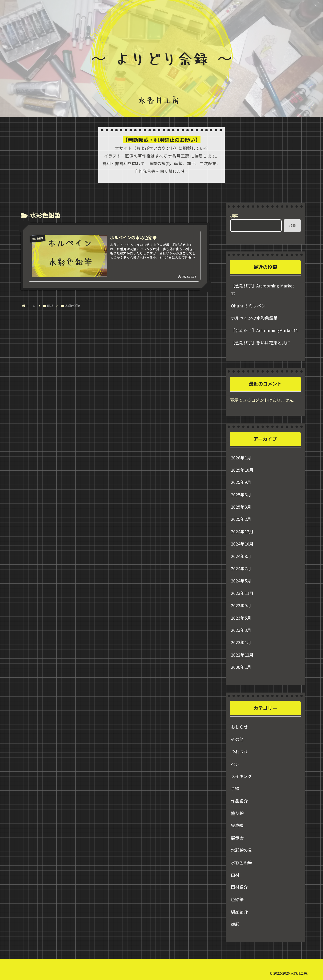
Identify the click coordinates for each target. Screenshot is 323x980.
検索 (234, 215)
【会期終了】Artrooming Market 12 (263, 289)
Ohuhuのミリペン (248, 306)
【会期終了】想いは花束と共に (261, 343)
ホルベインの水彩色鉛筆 (254, 318)
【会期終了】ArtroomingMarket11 (264, 330)
